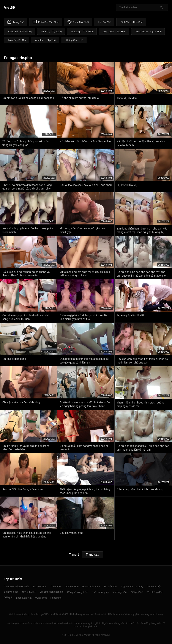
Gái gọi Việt (137, 592)
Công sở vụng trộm (78, 592)
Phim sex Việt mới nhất (16, 587)
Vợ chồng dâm (155, 592)
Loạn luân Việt (24, 598)
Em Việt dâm (111, 587)
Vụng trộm (41, 598)
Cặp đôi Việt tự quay (132, 587)
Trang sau (93, 555)
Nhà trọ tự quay (100, 592)
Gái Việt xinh (72, 587)
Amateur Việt (154, 587)
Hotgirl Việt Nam (91, 587)
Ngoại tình (56, 598)
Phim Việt (56, 587)
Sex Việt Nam (40, 587)
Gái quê (8, 597)
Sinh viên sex (11, 592)
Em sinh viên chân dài (52, 592)
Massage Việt (120, 592)
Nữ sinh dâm (29, 592)
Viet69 (9, 7)
